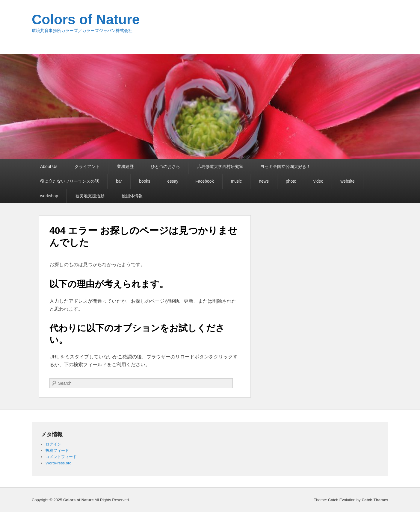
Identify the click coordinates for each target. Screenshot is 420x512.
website (347, 181)
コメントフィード (61, 457)
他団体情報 (132, 196)
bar (119, 181)
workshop (49, 196)
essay (173, 181)
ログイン (53, 444)
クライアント (87, 166)
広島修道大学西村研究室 (220, 166)
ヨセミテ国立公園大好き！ (285, 166)
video (318, 181)
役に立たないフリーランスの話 (70, 181)
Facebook (204, 181)
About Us (49, 166)
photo (291, 181)
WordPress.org (58, 463)
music (237, 181)
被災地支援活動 (90, 196)
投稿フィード (57, 450)
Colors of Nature (86, 19)
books (145, 181)
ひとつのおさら (165, 166)
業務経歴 (125, 166)
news (264, 181)
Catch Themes (375, 500)
